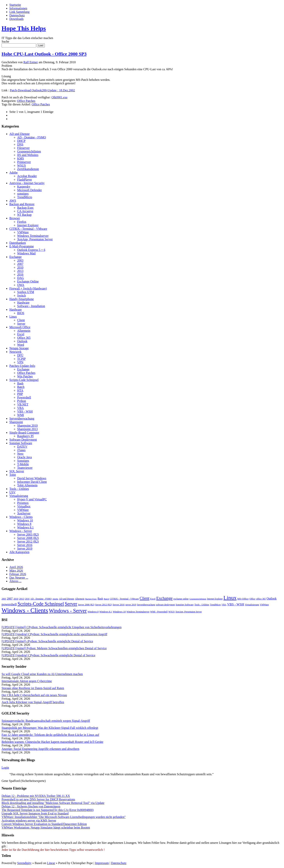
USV (12, 492)
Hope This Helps (24, 28)
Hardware (23, 303)
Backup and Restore (22, 204)
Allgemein (24, 331)
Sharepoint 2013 (27, 429)
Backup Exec (25, 208)
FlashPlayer (25, 180)
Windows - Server (21, 531)
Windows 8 (24, 524)
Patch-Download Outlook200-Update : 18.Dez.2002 (42, 90)
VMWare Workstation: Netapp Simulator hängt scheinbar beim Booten (46, 827)
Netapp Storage (19, 348)
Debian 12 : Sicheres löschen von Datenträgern (31, 806)
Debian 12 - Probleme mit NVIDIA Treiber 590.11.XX (36, 796)
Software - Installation (31, 306)
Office (252, 599)
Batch (21, 387)
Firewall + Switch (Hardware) (28, 288)
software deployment (165, 605)
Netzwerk (15, 352)
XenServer (24, 513)
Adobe (14, 172)
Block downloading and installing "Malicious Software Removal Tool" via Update (53, 803)
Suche (5, 41)
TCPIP (21, 359)
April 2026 (16, 567)
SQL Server (17, 471)
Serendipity (24, 863)
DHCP (21, 141)
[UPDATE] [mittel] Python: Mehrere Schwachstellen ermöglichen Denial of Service (54, 648)
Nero (20, 454)
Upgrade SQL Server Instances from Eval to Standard (35, 813)
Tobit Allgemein (27, 485)
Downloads (16, 19)
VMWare (23, 232)
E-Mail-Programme (22, 246)
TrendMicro (25, 197)
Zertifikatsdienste (28, 169)
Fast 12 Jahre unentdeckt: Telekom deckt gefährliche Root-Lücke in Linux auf (50, 735)
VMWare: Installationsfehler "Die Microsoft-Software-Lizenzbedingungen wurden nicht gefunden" (64, 817)
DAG (21, 278)
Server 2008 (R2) (28, 538)
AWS (13, 201)
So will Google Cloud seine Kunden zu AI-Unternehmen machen (42, 674)
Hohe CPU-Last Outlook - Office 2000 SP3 (44, 54)
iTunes (21, 450)
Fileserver (23, 148)
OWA (21, 285)
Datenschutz (17, 15)
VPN (20, 362)
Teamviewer (25, 468)
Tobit (13, 475)
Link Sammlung (19, 12)
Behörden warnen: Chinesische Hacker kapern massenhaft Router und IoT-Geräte (52, 742)
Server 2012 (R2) (28, 541)
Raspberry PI (25, 436)
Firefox (22, 222)
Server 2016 (25, 545)
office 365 (261, 599)
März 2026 (16, 571)
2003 (20, 260)
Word (21, 345)
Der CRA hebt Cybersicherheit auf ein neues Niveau (34, 695)
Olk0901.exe (59, 97)
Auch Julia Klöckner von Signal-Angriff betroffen (33, 702)
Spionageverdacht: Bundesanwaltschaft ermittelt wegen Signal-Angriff (46, 721)
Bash (20, 383)
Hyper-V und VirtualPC (32, 499)
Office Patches (26, 101)
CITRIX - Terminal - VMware (28, 229)
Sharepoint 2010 (27, 426)
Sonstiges (23, 461)
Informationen (18, 8)
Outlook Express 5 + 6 (31, 250)
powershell (9, 604)
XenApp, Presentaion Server (35, 239)
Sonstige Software (21, 443)
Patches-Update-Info (22, 366)
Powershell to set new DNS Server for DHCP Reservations (38, 799)
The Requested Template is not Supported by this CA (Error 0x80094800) (48, 810)
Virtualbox (24, 506)
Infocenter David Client (32, 482)
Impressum (102, 863)
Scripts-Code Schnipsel (24, 380)
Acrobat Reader (27, 176)
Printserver (24, 162)
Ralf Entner (31, 62)
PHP (20, 394)
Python (22, 401)
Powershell (24, 397)
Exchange (15, 257)
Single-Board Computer (24, 433)
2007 (20, 264)
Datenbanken (18, 243)
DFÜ (20, 355)
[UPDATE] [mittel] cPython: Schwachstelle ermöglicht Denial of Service (47, 641)
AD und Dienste (19, 134)
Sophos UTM (26, 292)
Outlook (22, 341)
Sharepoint (16, 422)
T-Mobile (23, 464)
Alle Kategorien (19, 552)
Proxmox (23, 503)
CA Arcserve (25, 211)
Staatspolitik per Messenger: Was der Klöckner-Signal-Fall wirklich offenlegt (50, 728)
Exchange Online (28, 281)
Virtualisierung (19, 496)
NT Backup (24, 215)
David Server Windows (32, 478)
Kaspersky (24, 187)
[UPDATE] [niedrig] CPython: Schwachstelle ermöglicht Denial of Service (48, 655)
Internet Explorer (28, 225)
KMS (21, 158)
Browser (15, 218)
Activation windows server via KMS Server (29, 820)
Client (21, 320)
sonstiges (23, 194)
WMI (21, 415)
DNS (20, 144)
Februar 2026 (18, 574)
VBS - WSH (25, 411)
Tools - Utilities (19, 489)
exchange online (181, 599)
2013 (20, 271)
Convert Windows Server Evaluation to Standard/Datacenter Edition (44, 824)
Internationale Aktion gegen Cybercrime (27, 681)
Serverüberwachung (22, 418)
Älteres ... (15, 581)
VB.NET (23, 404)
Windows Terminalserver (33, 236)
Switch (21, 295)
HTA (20, 390)
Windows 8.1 (25, 527)
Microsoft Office (20, 327)
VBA (20, 408)
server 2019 (131, 605)
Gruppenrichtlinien (29, 151)
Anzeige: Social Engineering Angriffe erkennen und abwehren (40, 749)
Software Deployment (23, 440)
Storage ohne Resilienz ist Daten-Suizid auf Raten (33, 688)
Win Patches (25, 376)
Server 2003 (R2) (28, 534)
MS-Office (243, 599)
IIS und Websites (28, 155)
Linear (51, 863)
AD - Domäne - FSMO (32, 137)
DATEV (22, 447)
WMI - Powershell (159, 612)
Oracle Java (24, 457)
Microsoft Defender (30, 190)
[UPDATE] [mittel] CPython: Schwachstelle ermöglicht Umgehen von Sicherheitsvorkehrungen (61, 627)
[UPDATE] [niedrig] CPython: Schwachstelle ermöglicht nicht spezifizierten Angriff (54, 634)
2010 (20, 267)
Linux (13, 317)
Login (5, 768)
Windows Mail (26, 253)
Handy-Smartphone (22, 299)
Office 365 (24, 338)
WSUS (21, 165)
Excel (21, 334)
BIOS (21, 313)
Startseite (15, 5)
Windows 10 (25, 520)
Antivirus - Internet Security (27, 183)
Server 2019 (25, 549)
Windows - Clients (21, 517)
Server (21, 324)
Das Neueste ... (19, 578)
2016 (20, 274)
